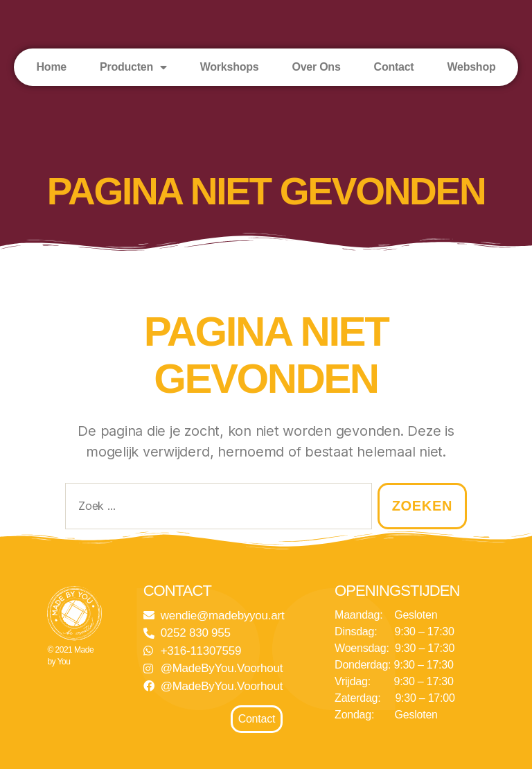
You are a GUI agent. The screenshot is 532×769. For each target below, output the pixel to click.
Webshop (471, 67)
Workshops (230, 67)
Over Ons (316, 67)
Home (52, 67)
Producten (133, 67)
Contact (394, 67)
